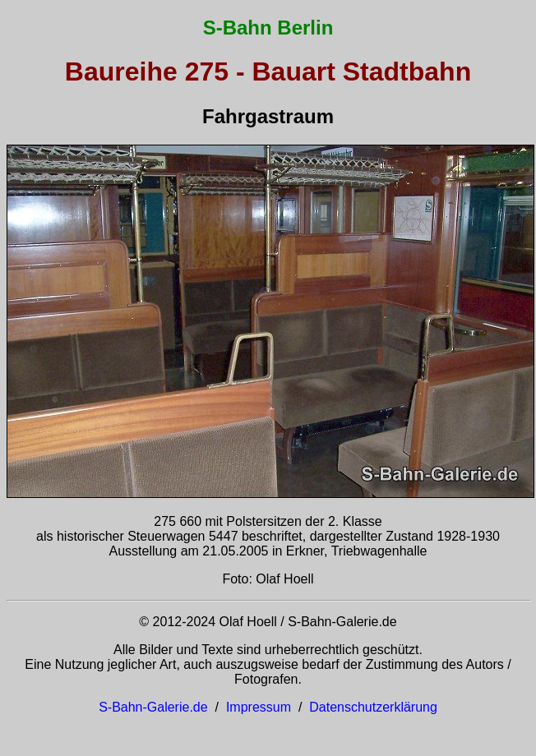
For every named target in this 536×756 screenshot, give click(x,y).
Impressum (259, 707)
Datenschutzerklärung (373, 707)
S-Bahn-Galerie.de (153, 707)
